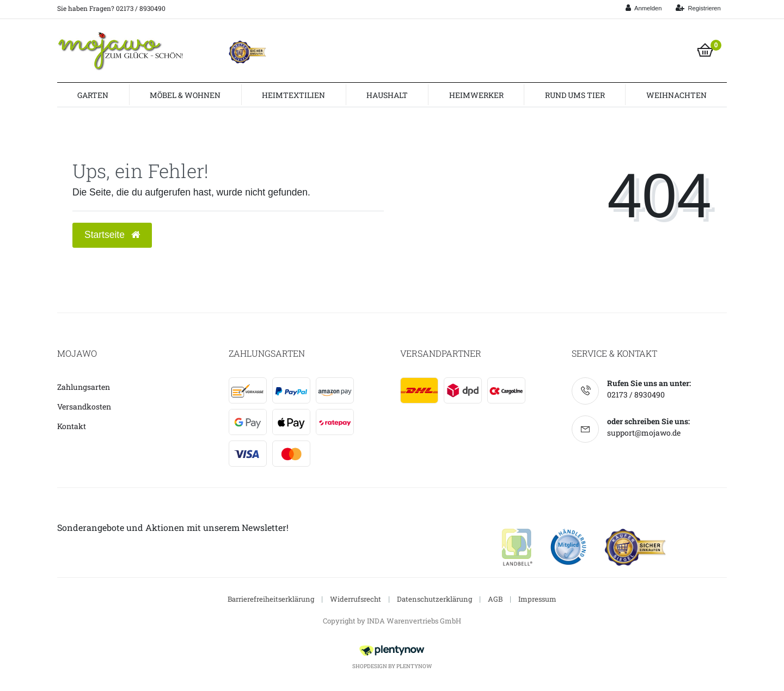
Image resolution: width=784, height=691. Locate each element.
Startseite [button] (112, 235)
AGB (495, 599)
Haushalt (387, 95)
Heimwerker (476, 95)
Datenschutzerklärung (434, 599)
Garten (93, 95)
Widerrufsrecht (356, 599)
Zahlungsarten (84, 387)
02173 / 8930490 (636, 395)
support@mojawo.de (644, 433)
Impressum (537, 599)
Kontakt (72, 426)
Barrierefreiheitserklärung (271, 599)
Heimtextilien (293, 95)
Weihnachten (676, 95)
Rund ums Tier (575, 95)
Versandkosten (84, 406)
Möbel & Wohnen (185, 95)
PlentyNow (414, 666)
